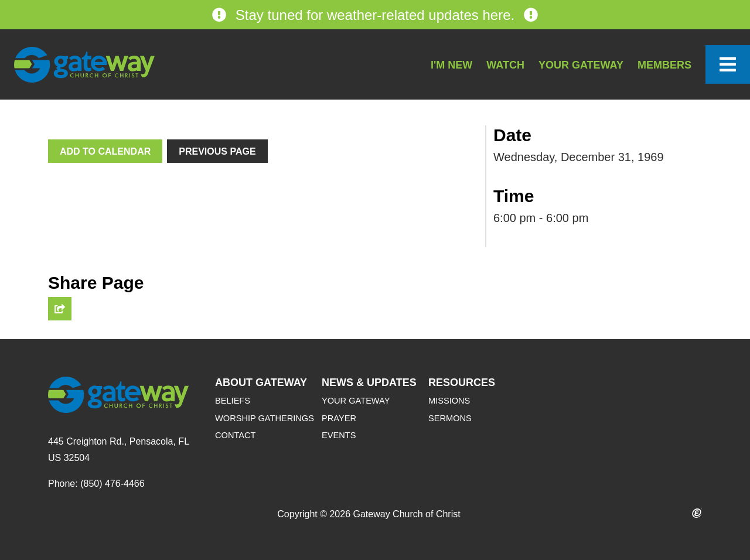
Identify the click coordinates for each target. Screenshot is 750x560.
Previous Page (217, 151)
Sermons (450, 418)
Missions (449, 401)
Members (664, 65)
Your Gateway (581, 65)
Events (339, 435)
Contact (235, 435)
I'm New (451, 65)
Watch (505, 65)
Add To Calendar (105, 151)
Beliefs (233, 401)
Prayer (339, 418)
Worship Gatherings (265, 418)
